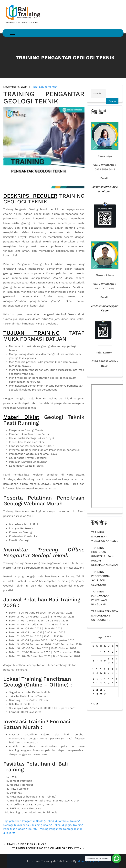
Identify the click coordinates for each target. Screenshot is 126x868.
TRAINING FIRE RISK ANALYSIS (25, 844)
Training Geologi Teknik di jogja (52, 825)
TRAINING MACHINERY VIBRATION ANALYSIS (105, 537)
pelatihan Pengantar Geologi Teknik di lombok (39, 821)
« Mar (95, 704)
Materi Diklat (21, 417)
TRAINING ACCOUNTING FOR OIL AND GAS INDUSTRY (48, 848)
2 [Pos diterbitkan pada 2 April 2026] (105, 652)
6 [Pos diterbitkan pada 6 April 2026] (93, 661)
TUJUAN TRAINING (31, 333)
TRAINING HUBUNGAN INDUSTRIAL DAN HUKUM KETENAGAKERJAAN (105, 556)
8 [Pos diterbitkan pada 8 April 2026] (101, 661)
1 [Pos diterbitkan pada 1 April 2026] (101, 652)
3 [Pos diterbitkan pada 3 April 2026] (109, 652)
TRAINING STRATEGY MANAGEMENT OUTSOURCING (105, 616)
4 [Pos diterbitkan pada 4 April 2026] (113, 652)
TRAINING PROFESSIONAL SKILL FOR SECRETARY (101, 578)
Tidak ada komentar (44, 87)
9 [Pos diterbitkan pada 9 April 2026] (105, 661)
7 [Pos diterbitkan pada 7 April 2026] (97, 661)
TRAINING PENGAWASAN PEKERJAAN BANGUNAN (100, 598)
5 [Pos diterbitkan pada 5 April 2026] (116, 652)
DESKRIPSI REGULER (30, 196)
